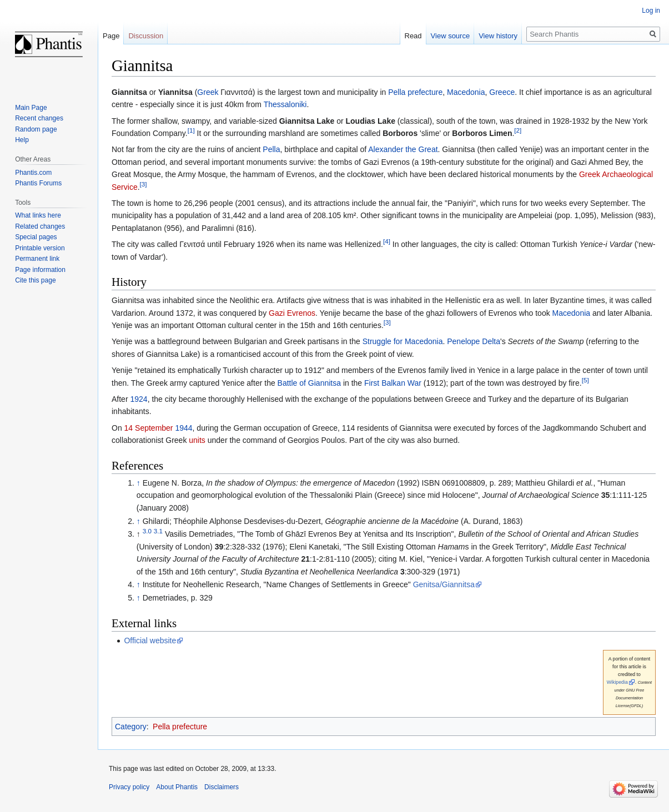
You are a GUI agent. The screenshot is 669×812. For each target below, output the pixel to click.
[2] (518, 130)
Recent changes (39, 118)
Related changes (40, 226)
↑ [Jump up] (139, 483)
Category (131, 727)
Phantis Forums (38, 183)
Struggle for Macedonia (403, 341)
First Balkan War (393, 383)
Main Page (31, 108)
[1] (191, 130)
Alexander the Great (403, 149)
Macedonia (466, 92)
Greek (208, 92)
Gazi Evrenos (292, 313)
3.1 (158, 531)
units (197, 440)
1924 (139, 399)
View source (451, 36)
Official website (150, 640)
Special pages (36, 237)
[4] (387, 242)
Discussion (146, 36)
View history (498, 36)
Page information (40, 270)
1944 (183, 428)
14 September (149, 428)
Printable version (40, 248)
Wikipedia (617, 682)
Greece (502, 92)
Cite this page (35, 280)
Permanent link (37, 259)
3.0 (147, 531)
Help (22, 140)
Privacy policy (129, 787)
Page (111, 36)
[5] (585, 380)
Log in (651, 11)
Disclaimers (222, 787)
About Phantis (177, 787)
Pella (271, 149)
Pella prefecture (415, 92)
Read (413, 36)
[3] (144, 184)
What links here (38, 215)
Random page (36, 129)
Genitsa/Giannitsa (444, 584)
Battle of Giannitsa (309, 383)
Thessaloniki (285, 104)
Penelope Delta (474, 341)
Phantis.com (33, 173)
